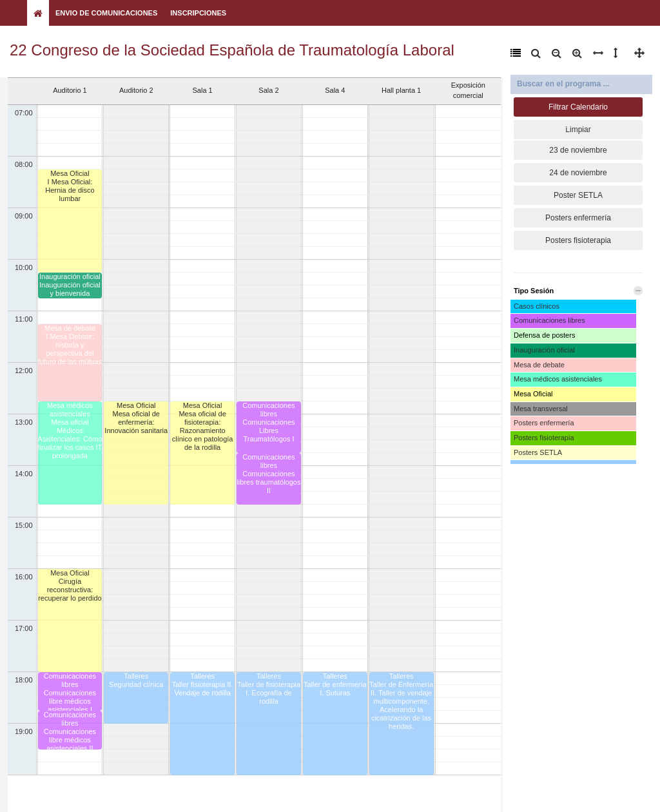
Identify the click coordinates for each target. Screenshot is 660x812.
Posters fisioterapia (578, 240)
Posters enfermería (578, 218)
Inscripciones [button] (198, 13)
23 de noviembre (578, 150)
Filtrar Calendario (578, 107)
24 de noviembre (578, 173)
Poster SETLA (578, 195)
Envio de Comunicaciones (106, 13)
